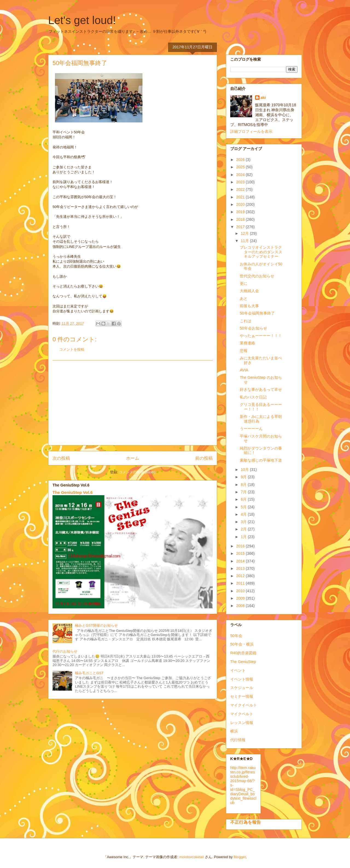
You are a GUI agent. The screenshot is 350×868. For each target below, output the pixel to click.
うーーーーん (251, 429)
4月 (244, 514)
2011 (241, 583)
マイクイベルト (244, 705)
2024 (241, 175)
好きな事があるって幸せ (261, 389)
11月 (245, 241)
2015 (241, 553)
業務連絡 (247, 343)
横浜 (234, 731)
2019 (241, 212)
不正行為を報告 (246, 822)
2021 (241, 197)
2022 (241, 189)
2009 (241, 598)
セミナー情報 (242, 696)
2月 (244, 529)
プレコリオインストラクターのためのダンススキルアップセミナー (261, 252)
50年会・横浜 (242, 644)
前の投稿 (204, 458)
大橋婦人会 (249, 291)
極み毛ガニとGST (89, 673)
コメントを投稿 (72, 349)
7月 (244, 492)
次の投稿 (61, 458)
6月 (244, 499)
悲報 (244, 351)
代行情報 (238, 740)
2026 (241, 160)
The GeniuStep (243, 662)
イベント (238, 670)
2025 (241, 167)
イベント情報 (242, 679)
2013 (241, 568)
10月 (245, 470)
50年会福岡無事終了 (257, 313)
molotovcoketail (192, 857)
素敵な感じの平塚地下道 (261, 460)
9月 (244, 477)
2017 (241, 227)
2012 (241, 576)
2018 (241, 219)
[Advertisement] (133, 403)
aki (263, 98)
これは (246, 321)
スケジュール (242, 688)
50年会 (236, 636)
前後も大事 (249, 306)
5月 (244, 507)
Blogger (240, 857)
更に (244, 283)
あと (244, 298)
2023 (241, 182)
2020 (241, 204)
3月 (244, 522)
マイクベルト (242, 714)
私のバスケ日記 (253, 397)
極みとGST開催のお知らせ (96, 625)
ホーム (133, 458)
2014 (241, 561)
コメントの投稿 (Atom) (137, 472)
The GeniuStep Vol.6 (73, 492)
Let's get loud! (82, 20)
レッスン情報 (242, 723)
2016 (241, 546)
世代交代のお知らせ (257, 276)
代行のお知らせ (65, 651)
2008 (241, 606)
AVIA (244, 370)
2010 (241, 591)
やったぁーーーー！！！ (261, 336)
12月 (245, 233)
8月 (244, 485)
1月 (244, 537)
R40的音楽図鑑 (243, 653)
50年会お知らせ (253, 328)
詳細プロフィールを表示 (251, 131)
